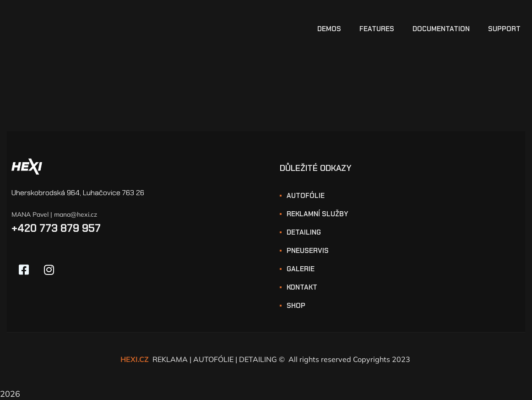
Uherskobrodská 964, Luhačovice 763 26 (78, 193)
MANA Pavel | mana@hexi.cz (54, 214)
